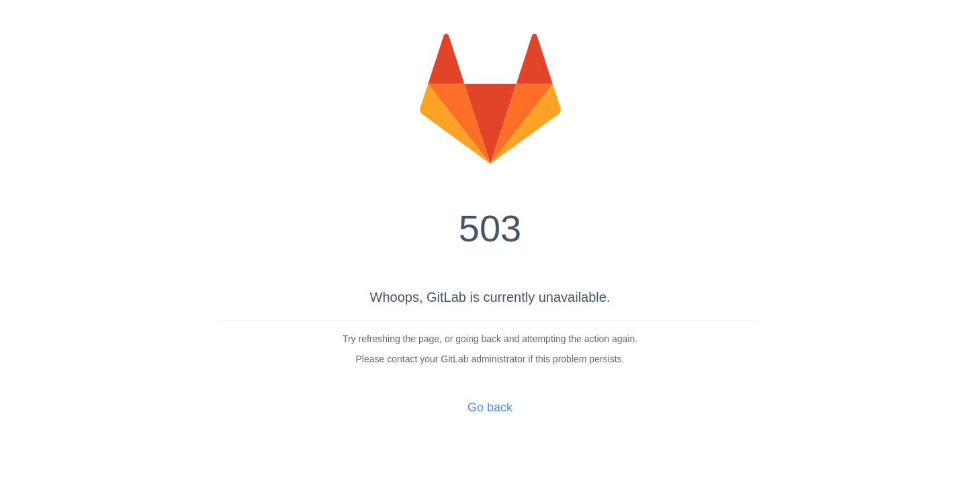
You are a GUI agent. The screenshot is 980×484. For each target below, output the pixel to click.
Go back (490, 407)
